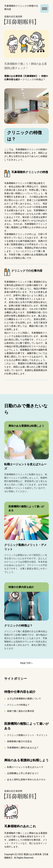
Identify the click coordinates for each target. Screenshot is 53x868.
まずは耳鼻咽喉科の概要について (24, 699)
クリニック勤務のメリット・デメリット (27, 735)
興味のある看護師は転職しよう (26, 760)
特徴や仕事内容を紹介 (20, 692)
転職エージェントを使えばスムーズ (25, 767)
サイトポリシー (16, 679)
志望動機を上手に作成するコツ (23, 773)
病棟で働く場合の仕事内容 (21, 711)
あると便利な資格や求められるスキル (26, 779)
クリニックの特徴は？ (18, 705)
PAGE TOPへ (26, 663)
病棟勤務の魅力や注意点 (20, 741)
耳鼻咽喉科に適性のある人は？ (23, 748)
